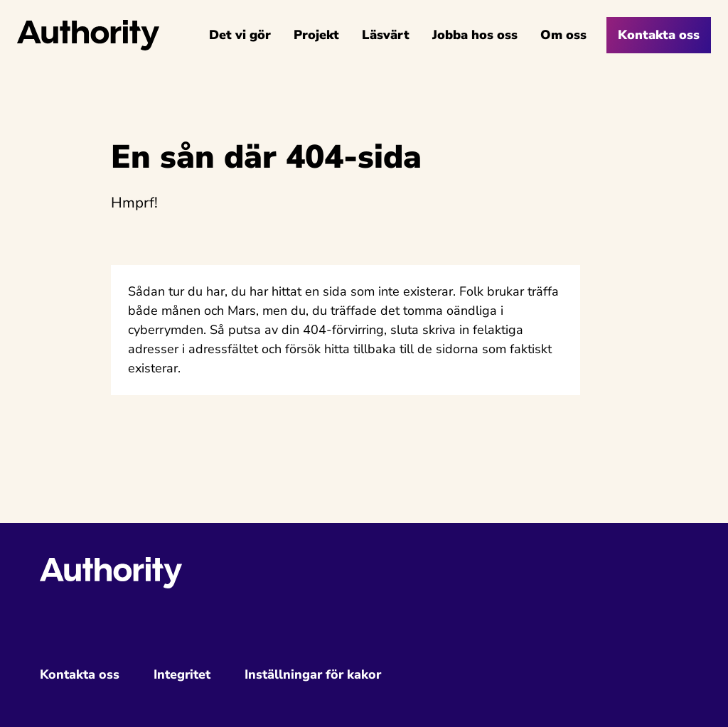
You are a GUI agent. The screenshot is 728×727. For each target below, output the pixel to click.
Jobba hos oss (475, 35)
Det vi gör (240, 35)
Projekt (316, 35)
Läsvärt (386, 35)
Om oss (563, 35)
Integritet (182, 674)
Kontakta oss (659, 35)
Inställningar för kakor (313, 674)
